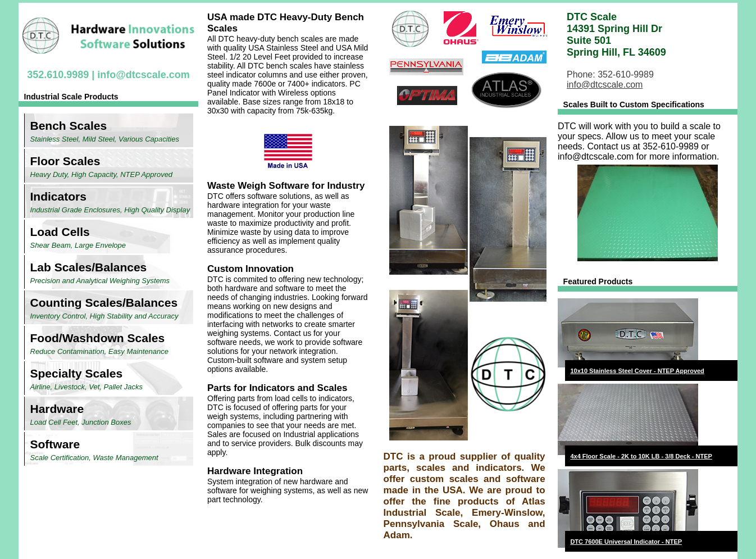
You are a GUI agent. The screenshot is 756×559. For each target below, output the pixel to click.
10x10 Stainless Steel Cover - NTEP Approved (637, 371)
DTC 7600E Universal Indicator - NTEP (626, 542)
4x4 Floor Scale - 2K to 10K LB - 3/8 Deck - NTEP (641, 456)
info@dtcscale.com (144, 75)
